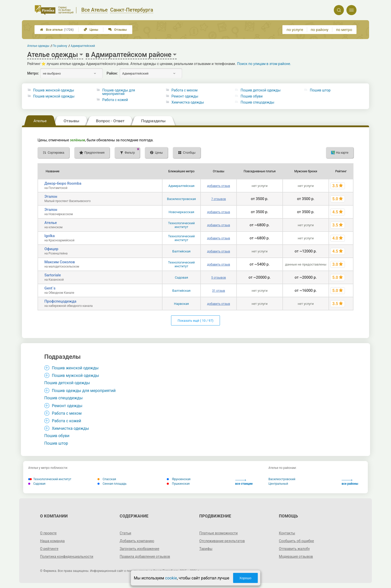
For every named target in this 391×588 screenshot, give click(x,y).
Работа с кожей (115, 100)
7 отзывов (218, 199)
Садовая (181, 277)
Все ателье (57, 30)
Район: (112, 73)
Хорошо (245, 578)
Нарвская (182, 304)
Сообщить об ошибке (296, 541)
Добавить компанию (137, 541)
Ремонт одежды (185, 96)
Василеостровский (282, 479)
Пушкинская (178, 484)
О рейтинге (49, 549)
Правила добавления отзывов (145, 557)
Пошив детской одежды (261, 90)
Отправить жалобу (294, 549)
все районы (350, 482)
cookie (171, 578)
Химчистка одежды (188, 102)
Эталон (51, 197)
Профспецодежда (60, 301)
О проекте (48, 533)
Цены (91, 30)
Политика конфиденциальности (67, 557)
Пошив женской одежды (54, 90)
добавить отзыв (219, 186)
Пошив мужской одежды (54, 96)
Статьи (125, 533)
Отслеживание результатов (222, 541)
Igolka (50, 236)
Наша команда (52, 541)
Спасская (107, 479)
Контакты (287, 533)
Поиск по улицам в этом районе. (264, 64)
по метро (344, 30)
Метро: (33, 73)
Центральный (278, 484)
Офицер (51, 249)
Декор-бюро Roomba (63, 183)
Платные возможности (218, 533)
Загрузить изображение (139, 549)
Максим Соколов (60, 262)
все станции (244, 482)
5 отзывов (218, 278)
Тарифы (206, 549)
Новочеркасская (181, 212)
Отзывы (118, 30)
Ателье (51, 223)
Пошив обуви (252, 96)
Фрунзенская (179, 479)
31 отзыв (219, 291)
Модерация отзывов (296, 557)
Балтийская (181, 251)
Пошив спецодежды (257, 102)
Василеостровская (182, 199)
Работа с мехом (185, 90)
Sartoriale (53, 275)
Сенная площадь (112, 484)
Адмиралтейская (181, 186)
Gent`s (50, 288)
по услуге (295, 30)
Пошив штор (320, 90)
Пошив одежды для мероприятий (119, 92)
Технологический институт (181, 225)
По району (60, 46)
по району (319, 30)
